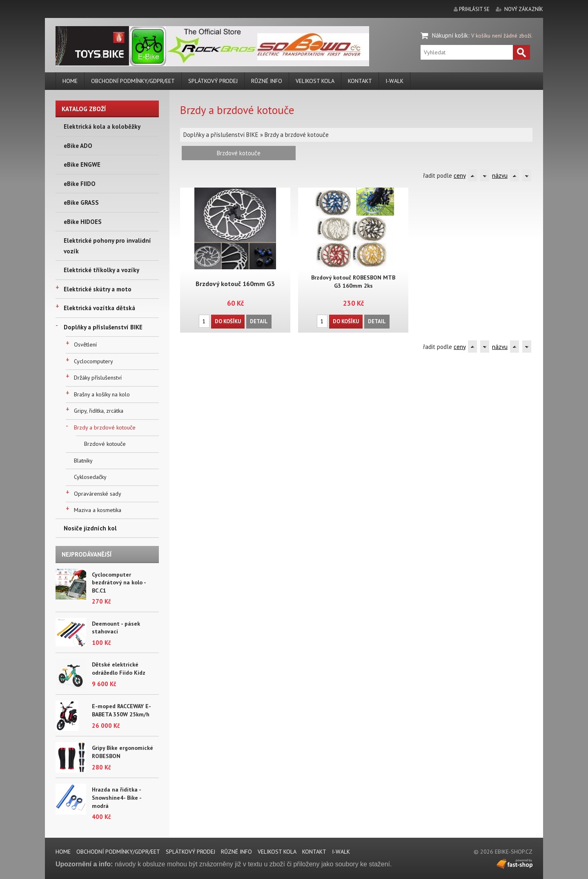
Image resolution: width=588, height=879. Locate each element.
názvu (500, 176)
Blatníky (83, 461)
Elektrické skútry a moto (98, 289)
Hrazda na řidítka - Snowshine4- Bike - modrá (117, 797)
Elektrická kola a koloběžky (102, 126)
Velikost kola (315, 81)
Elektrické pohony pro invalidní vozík (107, 246)
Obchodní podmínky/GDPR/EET (133, 81)
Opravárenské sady (98, 494)
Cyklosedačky (90, 477)
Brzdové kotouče (105, 444)
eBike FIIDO (80, 184)
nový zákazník (524, 9)
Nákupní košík (450, 35)
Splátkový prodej (213, 81)
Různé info (267, 81)
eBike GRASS (81, 202)
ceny (460, 176)
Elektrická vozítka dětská (99, 308)
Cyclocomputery (94, 361)
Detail (258, 320)
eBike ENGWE (82, 164)
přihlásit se (474, 9)
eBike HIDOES (83, 222)
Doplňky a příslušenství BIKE (103, 327)
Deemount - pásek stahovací (116, 628)
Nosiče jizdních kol (90, 528)
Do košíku (228, 320)
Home (70, 81)
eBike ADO (78, 146)
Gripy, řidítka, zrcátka (99, 411)
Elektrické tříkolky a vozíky (101, 270)
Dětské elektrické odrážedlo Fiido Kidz (119, 669)
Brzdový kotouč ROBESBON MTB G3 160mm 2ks (353, 281)
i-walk (394, 81)
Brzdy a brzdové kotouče (105, 427)
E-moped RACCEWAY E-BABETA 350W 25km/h (121, 710)
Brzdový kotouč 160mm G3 (235, 283)
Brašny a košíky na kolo (102, 394)
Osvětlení (85, 344)
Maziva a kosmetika (98, 510)
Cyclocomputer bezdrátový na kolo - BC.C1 (119, 583)
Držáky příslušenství (98, 378)
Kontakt (360, 81)
